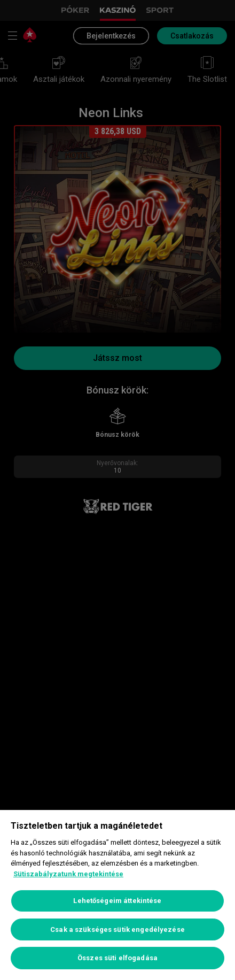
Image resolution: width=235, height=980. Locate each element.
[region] (117, 895)
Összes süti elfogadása (117, 958)
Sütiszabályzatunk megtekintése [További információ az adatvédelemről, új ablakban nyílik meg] (68, 874)
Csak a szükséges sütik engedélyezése (117, 929)
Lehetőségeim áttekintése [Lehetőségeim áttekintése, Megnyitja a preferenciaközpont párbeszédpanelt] (117, 901)
